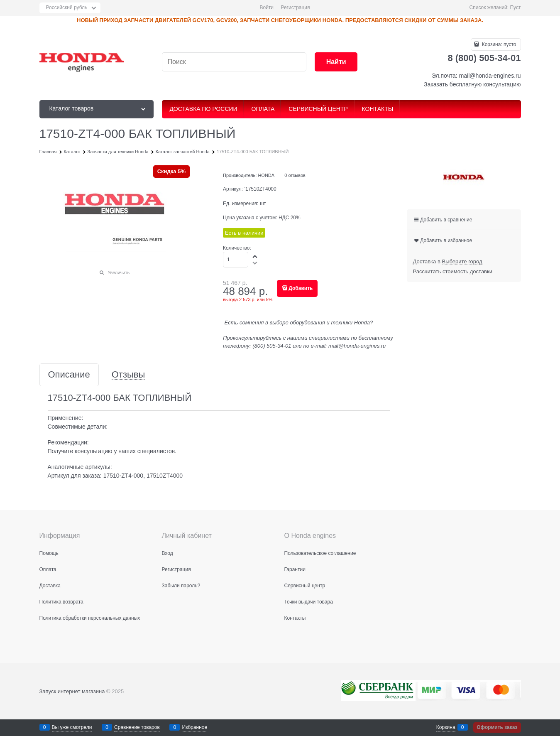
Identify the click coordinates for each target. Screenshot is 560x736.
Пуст (515, 7)
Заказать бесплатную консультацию (472, 84)
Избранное (194, 727)
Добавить (301, 288)
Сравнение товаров (137, 727)
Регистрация (295, 7)
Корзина (446, 727)
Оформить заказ (497, 727)
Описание (69, 375)
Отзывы (128, 375)
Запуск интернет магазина (72, 691)
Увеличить (119, 272)
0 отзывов (295, 175)
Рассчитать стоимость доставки (453, 271)
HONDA (266, 175)
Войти (267, 7)
